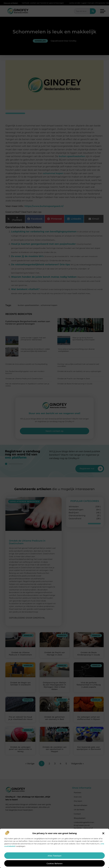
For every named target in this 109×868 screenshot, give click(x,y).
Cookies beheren (55, 863)
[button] (103, 833)
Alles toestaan (55, 856)
